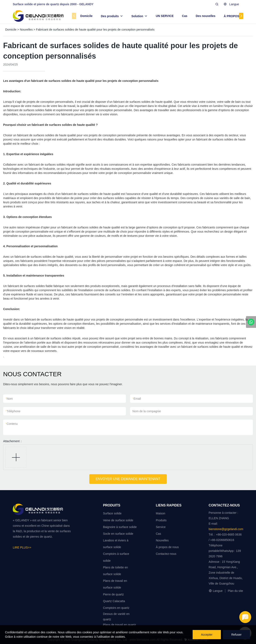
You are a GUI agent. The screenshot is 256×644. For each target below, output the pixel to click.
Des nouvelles (206, 16)
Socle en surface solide (118, 534)
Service (161, 527)
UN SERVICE (165, 16)
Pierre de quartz (113, 594)
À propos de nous (167, 547)
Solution (137, 16)
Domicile (86, 16)
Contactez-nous (166, 554)
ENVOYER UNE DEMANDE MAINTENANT (128, 479)
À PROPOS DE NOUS (239, 16)
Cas (185, 16)
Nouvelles (26, 30)
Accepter (207, 635)
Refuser (236, 635)
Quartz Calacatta (114, 601)
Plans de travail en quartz (119, 625)
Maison (161, 513)
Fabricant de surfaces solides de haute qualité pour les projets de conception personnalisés (95, 30)
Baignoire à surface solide (120, 527)
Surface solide (112, 513)
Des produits (110, 16)
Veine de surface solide (118, 520)
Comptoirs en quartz (116, 608)
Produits (161, 520)
